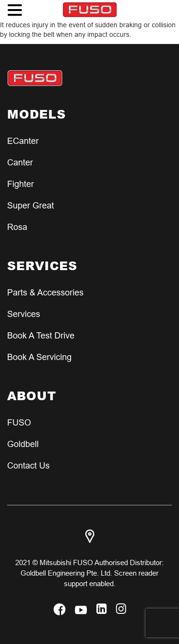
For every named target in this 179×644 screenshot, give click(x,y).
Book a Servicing (39, 357)
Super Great (31, 205)
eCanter (23, 141)
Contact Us (28, 465)
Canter (20, 162)
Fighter (21, 184)
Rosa (17, 227)
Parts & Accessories (45, 292)
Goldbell (23, 444)
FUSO (19, 422)
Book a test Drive (41, 335)
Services (24, 314)
